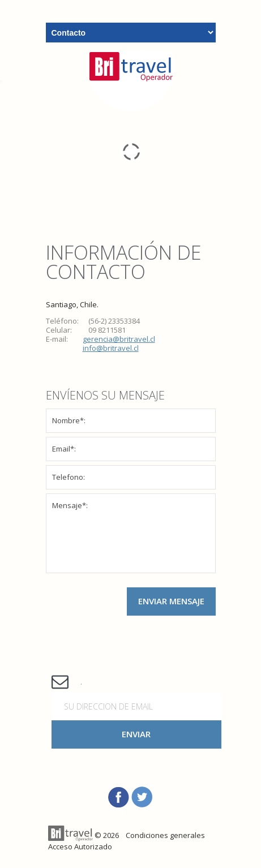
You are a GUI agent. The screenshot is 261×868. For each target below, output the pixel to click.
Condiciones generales (165, 835)
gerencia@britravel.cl (119, 339)
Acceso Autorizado (80, 846)
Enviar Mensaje (171, 601)
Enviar (136, 734)
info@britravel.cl (111, 348)
